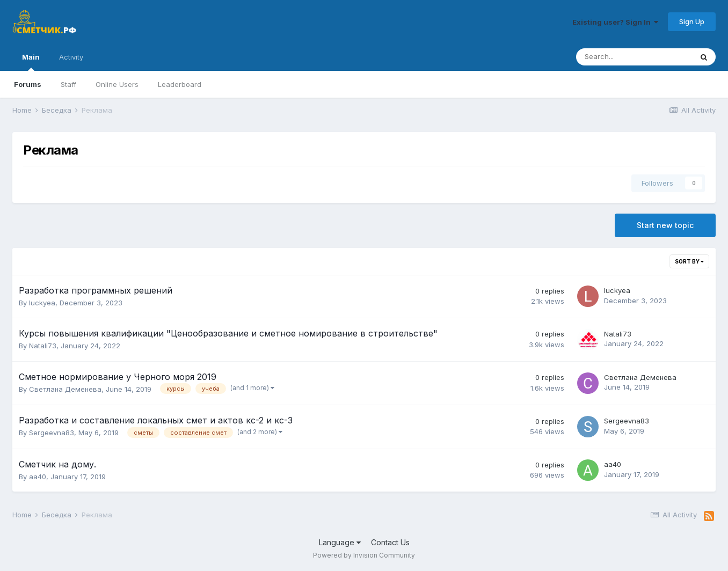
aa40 (38, 477)
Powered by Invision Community (364, 555)
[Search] (634, 57)
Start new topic (665, 225)
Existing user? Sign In (615, 22)
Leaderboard (180, 84)
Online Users (117, 84)
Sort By (689, 261)
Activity (71, 57)
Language (340, 542)
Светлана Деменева (65, 389)
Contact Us (390, 542)
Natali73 (43, 346)
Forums (28, 84)
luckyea (42, 303)
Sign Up (692, 21)
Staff (68, 84)
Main (31, 62)
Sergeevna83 (52, 433)
